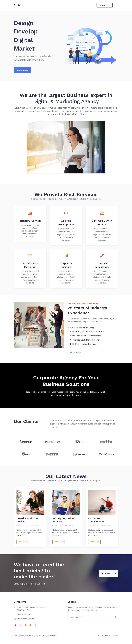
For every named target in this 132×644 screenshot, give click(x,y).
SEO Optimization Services (63, 520)
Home (101, 635)
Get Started (22, 70)
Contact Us (105, 5)
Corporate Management (96, 520)
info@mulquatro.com (26, 619)
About (107, 635)
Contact (115, 635)
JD (22, 5)
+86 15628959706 (25, 614)
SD (19, 5)
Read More (75, 352)
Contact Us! (109, 573)
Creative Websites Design (27, 520)
